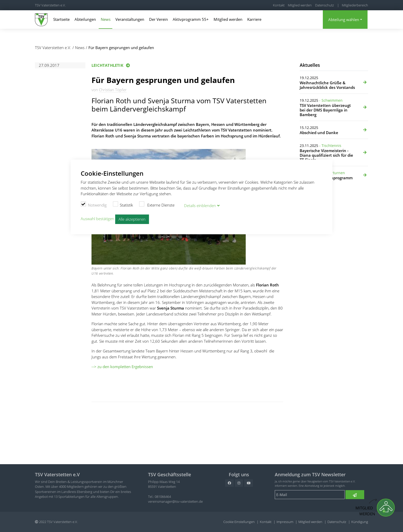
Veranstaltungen (130, 19)
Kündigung (360, 522)
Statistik (123, 204)
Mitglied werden (300, 5)
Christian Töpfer (113, 90)
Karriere (254, 19)
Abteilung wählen (344, 20)
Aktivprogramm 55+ (191, 19)
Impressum (285, 522)
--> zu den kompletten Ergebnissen (122, 367)
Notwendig (94, 204)
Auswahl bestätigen (97, 219)
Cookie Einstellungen (239, 522)
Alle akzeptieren (132, 219)
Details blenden (200, 206)
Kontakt (279, 5)
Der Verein (158, 19)
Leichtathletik (107, 65)
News (106, 19)
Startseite (61, 19)
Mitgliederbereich (355, 5)
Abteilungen (85, 19)
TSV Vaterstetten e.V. (50, 5)
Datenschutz (324, 5)
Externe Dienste (157, 204)
